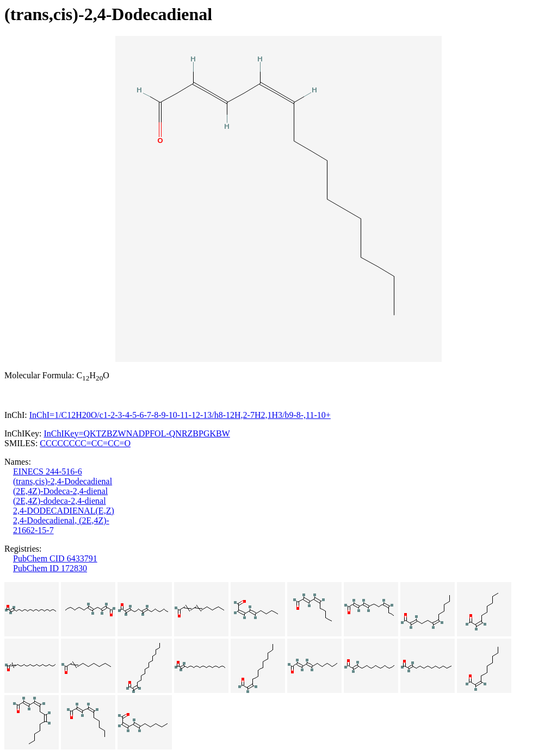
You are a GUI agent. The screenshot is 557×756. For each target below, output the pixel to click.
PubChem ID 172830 (50, 568)
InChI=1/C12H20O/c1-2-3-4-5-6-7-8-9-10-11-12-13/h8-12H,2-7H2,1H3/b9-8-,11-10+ (180, 415)
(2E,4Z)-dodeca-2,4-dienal (60, 501)
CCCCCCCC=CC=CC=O (85, 443)
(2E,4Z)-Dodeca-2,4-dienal (60, 491)
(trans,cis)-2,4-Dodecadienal (63, 481)
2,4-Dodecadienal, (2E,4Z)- (61, 520)
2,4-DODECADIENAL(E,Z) (64, 511)
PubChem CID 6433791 (55, 558)
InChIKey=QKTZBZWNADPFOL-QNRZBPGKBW (137, 433)
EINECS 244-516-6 (48, 471)
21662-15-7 (33, 530)
